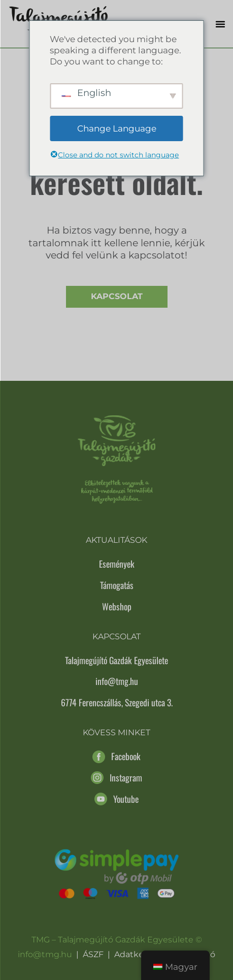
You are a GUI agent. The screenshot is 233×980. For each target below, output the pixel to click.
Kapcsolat (117, 296)
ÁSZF (93, 954)
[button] (220, 24)
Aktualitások (117, 540)
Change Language (117, 128)
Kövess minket (117, 732)
